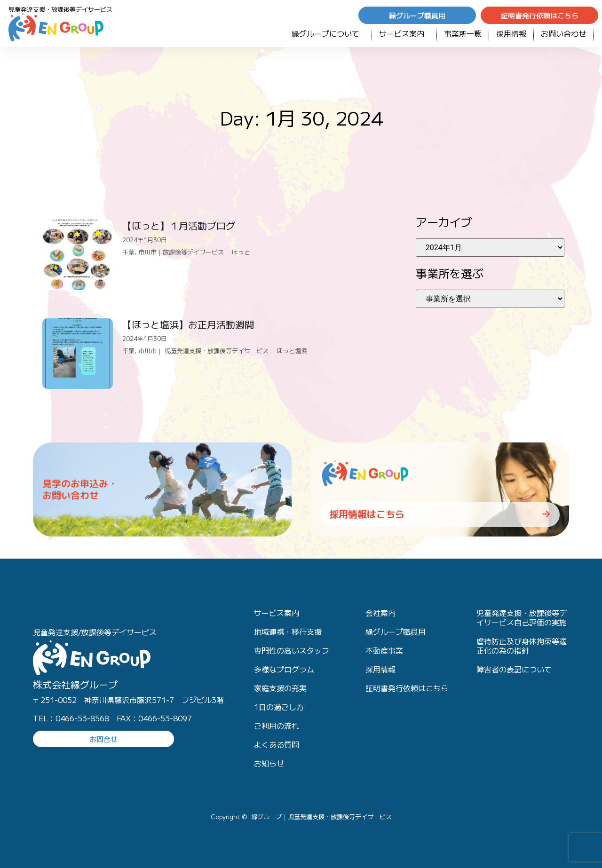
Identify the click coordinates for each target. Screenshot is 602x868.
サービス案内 (404, 33)
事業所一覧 (463, 33)
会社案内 (380, 613)
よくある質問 (277, 744)
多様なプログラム (284, 669)
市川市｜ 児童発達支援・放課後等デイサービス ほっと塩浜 (223, 351)
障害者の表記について (514, 669)
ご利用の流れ (277, 726)
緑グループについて (328, 33)
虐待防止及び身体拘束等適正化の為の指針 (522, 646)
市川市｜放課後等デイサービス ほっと (194, 252)
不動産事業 (384, 650)
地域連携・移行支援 (288, 631)
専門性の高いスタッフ (292, 650)
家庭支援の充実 (280, 688)
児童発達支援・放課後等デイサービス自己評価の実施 (522, 617)
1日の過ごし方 (279, 707)
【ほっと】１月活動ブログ (179, 225)
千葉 (128, 252)
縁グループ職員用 (396, 631)
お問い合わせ (563, 33)
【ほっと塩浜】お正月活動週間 (188, 324)
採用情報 (511, 33)
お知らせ (269, 763)
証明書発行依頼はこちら (407, 688)
